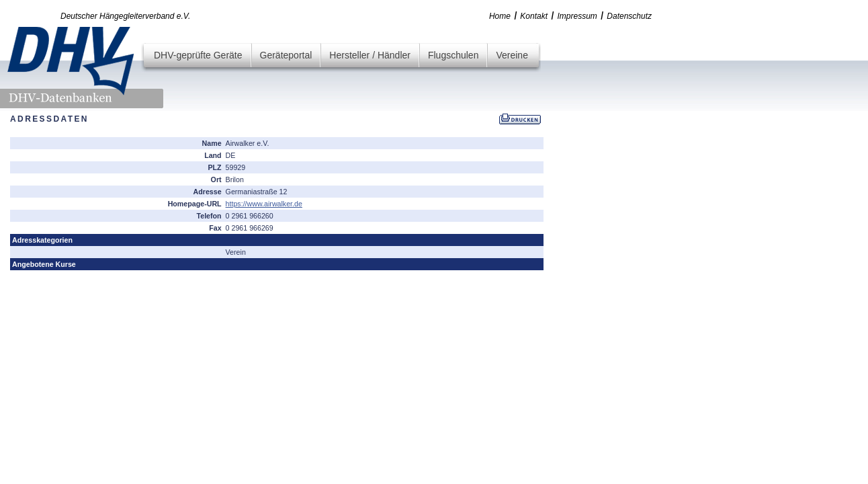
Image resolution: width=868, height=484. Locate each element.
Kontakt (534, 16)
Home (500, 16)
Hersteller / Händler (370, 55)
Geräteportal (286, 55)
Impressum (577, 16)
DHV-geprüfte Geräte (198, 55)
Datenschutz (629, 16)
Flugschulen (453, 55)
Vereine (512, 55)
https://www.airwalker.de (264, 204)
